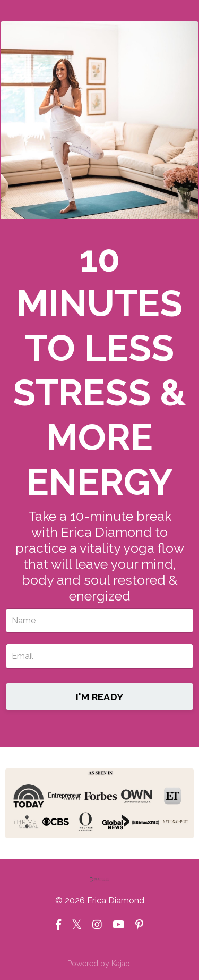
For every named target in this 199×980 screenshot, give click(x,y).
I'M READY (99, 697)
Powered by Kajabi (99, 964)
